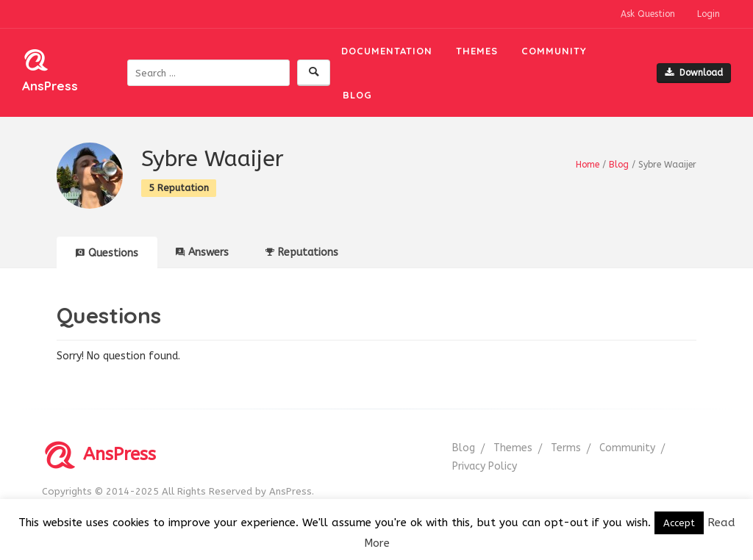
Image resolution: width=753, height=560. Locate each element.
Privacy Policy (485, 466)
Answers (202, 252)
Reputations (302, 252)
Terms (566, 448)
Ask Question (648, 14)
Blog (357, 95)
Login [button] (709, 14)
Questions (107, 253)
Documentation (387, 51)
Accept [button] (679, 523)
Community (554, 51)
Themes (477, 51)
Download (694, 73)
